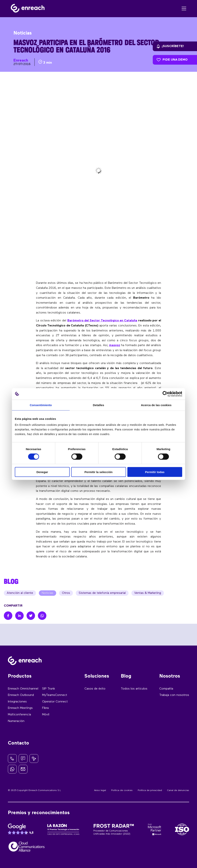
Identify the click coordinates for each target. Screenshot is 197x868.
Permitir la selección (98, 472)
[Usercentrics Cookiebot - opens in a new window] (165, 394)
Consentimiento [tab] (41, 405)
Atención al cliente (20, 593)
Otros (66, 593)
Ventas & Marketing (148, 593)
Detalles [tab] (98, 405)
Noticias (48, 593)
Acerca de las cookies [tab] (156, 405)
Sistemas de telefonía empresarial (102, 593)
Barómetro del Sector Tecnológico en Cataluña (102, 321)
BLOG (11, 581)
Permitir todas (155, 472)
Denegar (42, 472)
